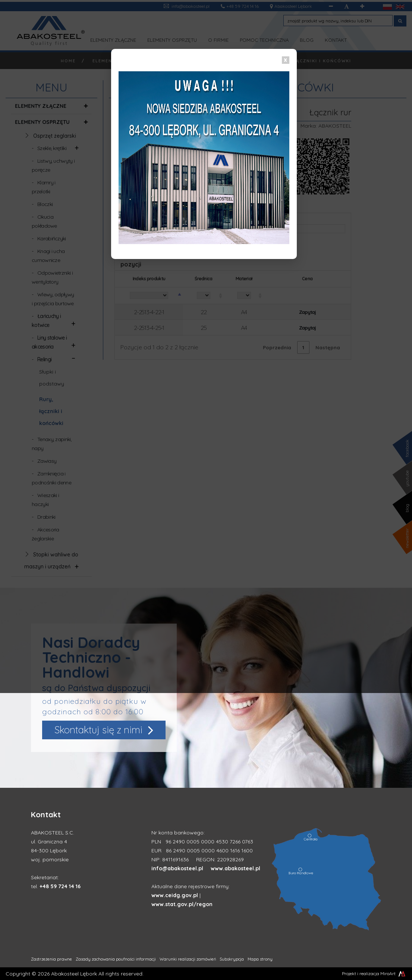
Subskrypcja (232, 959)
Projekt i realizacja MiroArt (374, 973)
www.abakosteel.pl (235, 868)
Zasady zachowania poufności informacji (116, 959)
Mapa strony (260, 959)
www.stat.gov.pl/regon (182, 904)
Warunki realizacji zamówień (188, 959)
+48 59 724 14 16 (60, 886)
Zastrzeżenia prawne (51, 959)
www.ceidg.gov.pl (175, 895)
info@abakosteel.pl (177, 868)
